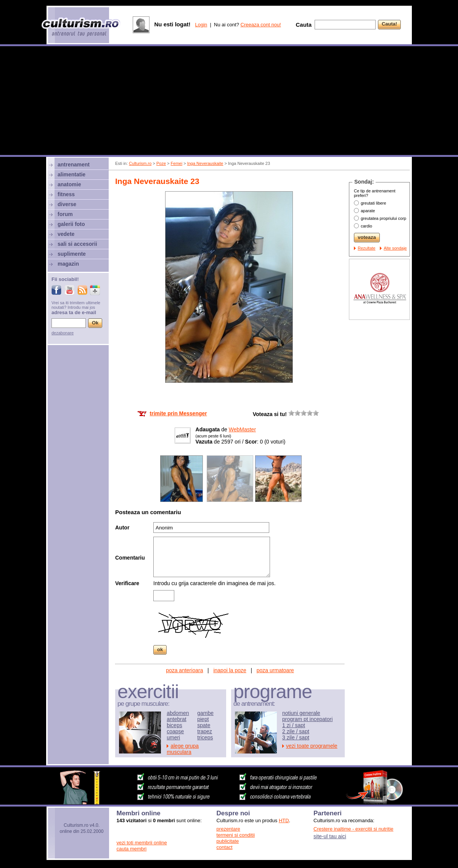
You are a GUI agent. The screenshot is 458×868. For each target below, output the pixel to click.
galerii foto (71, 224)
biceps (174, 725)
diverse (67, 204)
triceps (205, 737)
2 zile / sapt (296, 731)
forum (65, 214)
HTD (284, 820)
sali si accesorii (77, 244)
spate (204, 725)
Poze (161, 163)
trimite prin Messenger (178, 413)
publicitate (228, 841)
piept (203, 719)
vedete (66, 234)
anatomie (69, 184)
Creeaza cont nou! (261, 25)
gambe (205, 713)
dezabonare (63, 333)
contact (225, 847)
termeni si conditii (236, 835)
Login (201, 25)
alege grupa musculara (183, 749)
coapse (175, 731)
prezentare (228, 829)
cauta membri (132, 849)
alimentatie (72, 174)
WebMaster (242, 429)
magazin (68, 264)
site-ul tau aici (330, 836)
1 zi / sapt (294, 725)
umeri (173, 737)
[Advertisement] (229, 102)
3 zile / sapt (296, 737)
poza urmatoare (275, 670)
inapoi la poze (230, 670)
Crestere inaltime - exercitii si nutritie (354, 829)
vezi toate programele (312, 746)
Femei (177, 163)
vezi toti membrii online (142, 843)
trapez (205, 731)
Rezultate (366, 248)
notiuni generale (301, 713)
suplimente (72, 254)
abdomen (178, 713)
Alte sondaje (395, 248)
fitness (66, 194)
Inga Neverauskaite (205, 163)
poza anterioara (184, 670)
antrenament (74, 165)
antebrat (176, 719)
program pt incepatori (307, 719)
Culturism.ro (140, 163)
